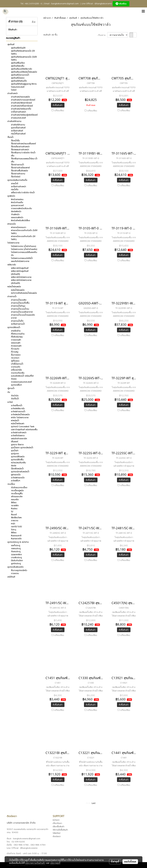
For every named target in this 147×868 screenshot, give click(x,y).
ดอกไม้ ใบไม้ (16, 527)
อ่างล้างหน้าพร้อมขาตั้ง (21, 109)
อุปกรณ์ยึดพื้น (17, 460)
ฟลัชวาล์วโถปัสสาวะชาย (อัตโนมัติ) (21, 282)
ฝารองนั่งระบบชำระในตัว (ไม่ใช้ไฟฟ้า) (24, 232)
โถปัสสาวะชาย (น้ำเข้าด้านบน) (24, 246)
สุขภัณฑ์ (11, 44)
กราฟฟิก (15, 506)
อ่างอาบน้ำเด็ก (17, 321)
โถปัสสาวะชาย (13, 243)
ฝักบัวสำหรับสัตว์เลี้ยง (21, 220)
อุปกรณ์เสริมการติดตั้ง (17, 180)
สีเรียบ (14, 503)
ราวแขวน (15, 573)
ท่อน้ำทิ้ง (15, 190)
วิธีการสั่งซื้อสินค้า (60, 830)
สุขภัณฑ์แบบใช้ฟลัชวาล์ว (22, 69)
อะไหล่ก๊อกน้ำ (17, 406)
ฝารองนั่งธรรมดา (19, 227)
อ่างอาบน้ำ (12, 296)
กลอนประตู (16, 548)
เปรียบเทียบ (59, 110)
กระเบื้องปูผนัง (17, 491)
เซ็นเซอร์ (15, 442)
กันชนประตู (16, 551)
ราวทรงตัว (16, 367)
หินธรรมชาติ (16, 536)
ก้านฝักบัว (15, 214)
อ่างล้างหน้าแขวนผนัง (20, 97)
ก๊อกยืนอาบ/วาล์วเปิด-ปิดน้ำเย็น (23, 154)
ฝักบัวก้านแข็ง (17, 202)
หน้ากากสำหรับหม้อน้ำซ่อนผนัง (24, 293)
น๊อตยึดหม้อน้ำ (17, 469)
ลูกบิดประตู (16, 564)
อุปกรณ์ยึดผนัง (18, 457)
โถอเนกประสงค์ (18, 87)
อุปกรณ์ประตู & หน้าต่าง (18, 542)
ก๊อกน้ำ (10, 137)
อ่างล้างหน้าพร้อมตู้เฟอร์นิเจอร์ (24, 115)
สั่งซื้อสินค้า (58, 105)
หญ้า (13, 524)
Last (94, 803)
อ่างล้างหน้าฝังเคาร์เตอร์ (21, 103)
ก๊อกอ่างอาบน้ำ (18, 165)
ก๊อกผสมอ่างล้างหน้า (20, 150)
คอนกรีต (15, 500)
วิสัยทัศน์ (56, 833)
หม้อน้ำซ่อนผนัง (14, 287)
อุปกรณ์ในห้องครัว (16, 567)
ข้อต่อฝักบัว (16, 211)
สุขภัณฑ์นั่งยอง (18, 78)
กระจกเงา (15, 358)
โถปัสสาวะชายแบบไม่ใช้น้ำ (22, 258)
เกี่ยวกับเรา (57, 823)
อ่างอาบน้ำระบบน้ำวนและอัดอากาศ (23, 316)
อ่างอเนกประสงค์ (18, 118)
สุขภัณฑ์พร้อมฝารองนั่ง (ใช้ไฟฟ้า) (23, 52)
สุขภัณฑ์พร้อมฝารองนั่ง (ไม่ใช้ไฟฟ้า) (24, 58)
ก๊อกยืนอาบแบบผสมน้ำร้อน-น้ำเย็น (24, 160)
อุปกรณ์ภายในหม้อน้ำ (20, 472)
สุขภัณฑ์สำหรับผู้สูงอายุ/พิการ (24, 84)
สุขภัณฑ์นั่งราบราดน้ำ (20, 75)
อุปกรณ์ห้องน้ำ (14, 327)
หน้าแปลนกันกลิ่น (18, 463)
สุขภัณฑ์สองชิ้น (18, 66)
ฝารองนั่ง (12, 224)
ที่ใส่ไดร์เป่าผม (17, 337)
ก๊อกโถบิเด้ (16, 177)
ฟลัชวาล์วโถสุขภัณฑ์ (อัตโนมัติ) (20, 273)
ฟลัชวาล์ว (12, 265)
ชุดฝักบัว (11, 196)
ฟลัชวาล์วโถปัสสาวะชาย (21, 277)
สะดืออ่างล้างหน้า (19, 187)
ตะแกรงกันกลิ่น (18, 373)
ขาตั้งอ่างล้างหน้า (19, 112)
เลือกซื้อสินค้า (58, 827)
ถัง (9, 392)
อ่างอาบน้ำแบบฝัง (19, 300)
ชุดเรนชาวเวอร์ (17, 205)
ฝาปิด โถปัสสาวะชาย (20, 418)
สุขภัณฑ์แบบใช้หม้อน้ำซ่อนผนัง (24, 72)
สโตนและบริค (17, 497)
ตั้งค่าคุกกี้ (115, 862)
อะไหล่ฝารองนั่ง (18, 478)
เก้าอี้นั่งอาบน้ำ (17, 364)
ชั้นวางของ (16, 355)
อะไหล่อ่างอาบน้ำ (18, 412)
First (88, 803)
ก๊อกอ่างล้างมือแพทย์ (20, 168)
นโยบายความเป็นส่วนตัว (35, 863)
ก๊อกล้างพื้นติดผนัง (20, 171)
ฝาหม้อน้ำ (15, 421)
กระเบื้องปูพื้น (17, 494)
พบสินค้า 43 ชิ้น (50, 35)
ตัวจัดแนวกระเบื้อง (19, 488)
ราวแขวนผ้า (16, 340)
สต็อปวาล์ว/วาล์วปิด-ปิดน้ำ (23, 193)
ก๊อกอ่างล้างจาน (18, 174)
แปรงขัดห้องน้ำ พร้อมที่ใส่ (22, 376)
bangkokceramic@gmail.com (65, 4)
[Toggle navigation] (143, 11)
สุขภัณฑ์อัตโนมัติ (18, 48)
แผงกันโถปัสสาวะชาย (20, 261)
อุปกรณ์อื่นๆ (16, 385)
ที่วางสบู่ (15, 352)
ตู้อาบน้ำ (11, 388)
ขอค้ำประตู (16, 545)
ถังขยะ (14, 379)
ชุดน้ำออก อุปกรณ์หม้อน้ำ (22, 448)
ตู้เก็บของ (15, 361)
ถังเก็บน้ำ (15, 399)
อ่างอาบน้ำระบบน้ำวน (20, 309)
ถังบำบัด (15, 396)
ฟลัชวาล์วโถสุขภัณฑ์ (20, 268)
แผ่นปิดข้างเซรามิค (19, 439)
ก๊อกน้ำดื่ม (15, 141)
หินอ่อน (14, 509)
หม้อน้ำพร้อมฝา (18, 424)
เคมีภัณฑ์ (11, 577)
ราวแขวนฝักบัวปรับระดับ (21, 208)
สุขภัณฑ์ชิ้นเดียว (18, 63)
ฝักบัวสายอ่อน (17, 199)
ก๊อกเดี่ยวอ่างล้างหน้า (20, 147)
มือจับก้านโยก (17, 561)
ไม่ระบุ (14, 530)
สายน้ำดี (15, 184)
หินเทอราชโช (16, 539)
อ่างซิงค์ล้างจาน (14, 121)
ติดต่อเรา (57, 836)
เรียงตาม (102, 35)
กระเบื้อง (11, 484)
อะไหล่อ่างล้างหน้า (19, 433)
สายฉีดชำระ (16, 331)
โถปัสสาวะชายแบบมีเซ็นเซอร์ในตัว (24, 254)
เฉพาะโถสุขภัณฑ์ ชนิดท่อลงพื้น (24, 430)
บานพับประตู (16, 558)
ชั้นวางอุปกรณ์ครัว (19, 570)
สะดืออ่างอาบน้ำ (18, 324)
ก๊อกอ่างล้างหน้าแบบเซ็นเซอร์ (23, 144)
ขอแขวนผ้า (16, 343)
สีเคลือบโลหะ (17, 518)
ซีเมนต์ (14, 515)
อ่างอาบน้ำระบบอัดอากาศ (22, 312)
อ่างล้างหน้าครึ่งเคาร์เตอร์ (22, 106)
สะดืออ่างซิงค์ (17, 131)
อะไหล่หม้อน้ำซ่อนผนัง (20, 415)
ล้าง (34, 22)
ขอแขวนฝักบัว (17, 217)
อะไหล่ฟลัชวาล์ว (18, 409)
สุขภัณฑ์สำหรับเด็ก (19, 81)
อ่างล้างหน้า (13, 93)
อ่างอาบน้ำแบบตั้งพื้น (20, 303)
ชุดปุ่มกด (15, 454)
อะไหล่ (10, 402)
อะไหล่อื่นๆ (16, 481)
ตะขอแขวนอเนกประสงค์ (21, 382)
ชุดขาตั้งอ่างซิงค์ (18, 128)
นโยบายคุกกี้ (55, 863)
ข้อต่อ (14, 466)
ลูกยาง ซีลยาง (17, 445)
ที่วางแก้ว (15, 349)
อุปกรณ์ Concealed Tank (23, 427)
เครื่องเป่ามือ (16, 370)
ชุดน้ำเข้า (15, 451)
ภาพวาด (15, 521)
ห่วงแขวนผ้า (16, 346)
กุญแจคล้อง (16, 555)
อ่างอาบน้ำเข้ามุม (18, 306)
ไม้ (12, 512)
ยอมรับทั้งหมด (130, 862)
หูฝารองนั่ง (16, 475)
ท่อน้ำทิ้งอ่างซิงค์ (18, 134)
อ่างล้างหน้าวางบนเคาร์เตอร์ (23, 100)
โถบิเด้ (14, 90)
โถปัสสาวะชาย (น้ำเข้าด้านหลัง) (24, 249)
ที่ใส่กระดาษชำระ (18, 334)
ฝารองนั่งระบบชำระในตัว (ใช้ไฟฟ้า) (23, 238)
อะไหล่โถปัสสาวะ (18, 436)
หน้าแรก (56, 820)
